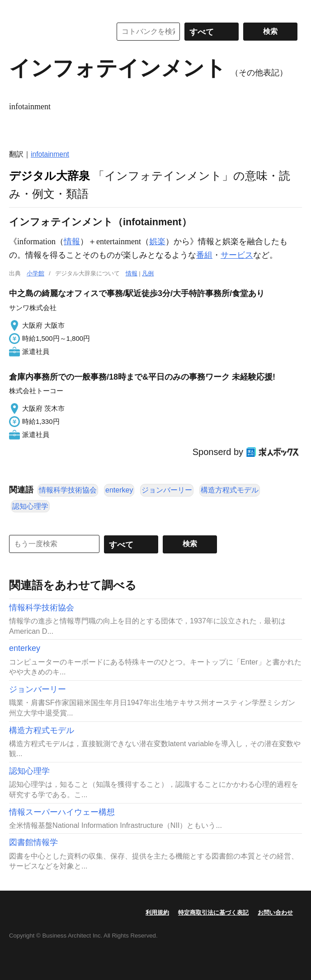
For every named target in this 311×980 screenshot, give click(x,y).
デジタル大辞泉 (49, 176)
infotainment (50, 154)
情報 (72, 242)
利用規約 (157, 913)
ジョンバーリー (167, 490)
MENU (18, 9)
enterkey (119, 490)
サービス (237, 255)
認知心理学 (30, 506)
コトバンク (54, 32)
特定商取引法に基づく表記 (213, 913)
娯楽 (157, 242)
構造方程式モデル (230, 490)
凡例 (148, 273)
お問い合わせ (275, 913)
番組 (204, 255)
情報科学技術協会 (68, 490)
